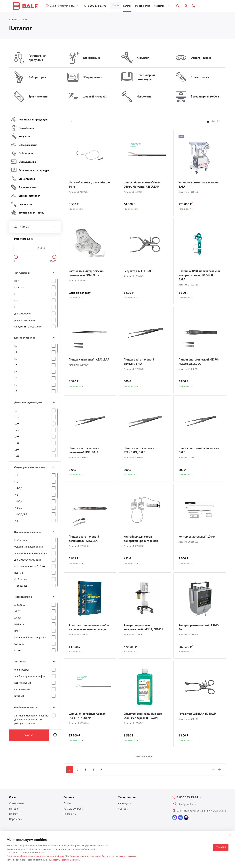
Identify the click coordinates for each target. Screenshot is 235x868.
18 (16, 391)
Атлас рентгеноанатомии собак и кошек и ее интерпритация (89, 627)
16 (16, 378)
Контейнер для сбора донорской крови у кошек (141, 539)
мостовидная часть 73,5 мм (30, 566)
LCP (16, 300)
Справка (69, 797)
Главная (13, 20)
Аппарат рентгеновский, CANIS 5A (199, 627)
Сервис (115, 6)
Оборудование (92, 77)
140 (17, 437)
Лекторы (123, 809)
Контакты (159, 6)
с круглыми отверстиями (28, 326)
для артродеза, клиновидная (31, 553)
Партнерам (16, 819)
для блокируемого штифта (30, 676)
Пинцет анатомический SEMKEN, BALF (139, 362)
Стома (18, 650)
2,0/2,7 (18, 508)
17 (16, 385)
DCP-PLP (19, 287)
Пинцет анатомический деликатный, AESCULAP (84, 539)
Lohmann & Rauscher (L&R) (30, 637)
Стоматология (200, 77)
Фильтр (35, 227)
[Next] (220, 770)
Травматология (39, 96)
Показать (29, 735)
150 (17, 443)
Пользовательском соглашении (63, 860)
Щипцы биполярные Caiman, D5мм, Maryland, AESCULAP (142, 184)
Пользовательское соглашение (85, 856)
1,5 (16, 482)
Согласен (221, 847)
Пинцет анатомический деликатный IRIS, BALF (84, 450)
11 (16, 352)
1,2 (16, 475)
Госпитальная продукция (37, 58)
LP (16, 307)
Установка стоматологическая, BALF (198, 184)
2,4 (16, 521)
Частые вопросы (73, 809)
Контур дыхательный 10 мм (197, 537)
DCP (17, 281)
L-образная (21, 540)
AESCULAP (20, 605)
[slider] (16, 257)
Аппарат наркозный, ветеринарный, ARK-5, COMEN (143, 627)
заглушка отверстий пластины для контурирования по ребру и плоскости (31, 719)
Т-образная (21, 586)
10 (16, 346)
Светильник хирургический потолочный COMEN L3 (86, 273)
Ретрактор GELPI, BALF (138, 271)
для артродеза (23, 313)
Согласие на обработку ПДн (55, 856)
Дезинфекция (92, 58)
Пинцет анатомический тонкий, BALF (199, 450)
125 (17, 430)
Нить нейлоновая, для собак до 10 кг (89, 184)
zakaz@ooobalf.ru (187, 804)
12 (16, 359)
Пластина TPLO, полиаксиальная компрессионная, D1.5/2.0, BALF (200, 275)
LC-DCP (18, 294)
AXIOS (18, 618)
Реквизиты (70, 814)
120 (17, 424)
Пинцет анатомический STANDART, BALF (139, 450)
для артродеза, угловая (28, 560)
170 (17, 456)
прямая (19, 573)
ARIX (17, 611)
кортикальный (23, 683)
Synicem (19, 644)
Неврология (145, 96)
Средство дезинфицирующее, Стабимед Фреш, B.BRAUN (143, 716)
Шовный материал (95, 96)
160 (17, 450)
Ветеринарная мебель (205, 96)
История (14, 809)
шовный (19, 696)
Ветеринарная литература (146, 77)
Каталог (127, 6)
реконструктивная (25, 320)
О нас (13, 797)
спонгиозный (22, 689)
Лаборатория (37, 77)
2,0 (16, 495)
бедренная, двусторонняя (29, 547)
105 (17, 417)
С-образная (21, 579)
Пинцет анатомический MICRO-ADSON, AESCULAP (199, 362)
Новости (14, 814)
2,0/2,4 (18, 501)
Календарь (124, 803)
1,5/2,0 (18, 488)
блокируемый (22, 670)
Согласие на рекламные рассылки (119, 856)
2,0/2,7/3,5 (21, 514)
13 (16, 365)
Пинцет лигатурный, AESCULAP (89, 359)
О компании (16, 803)
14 (16, 372)
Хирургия (143, 58)
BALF (17, 631)
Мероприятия (143, 6)
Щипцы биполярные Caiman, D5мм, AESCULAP (87, 716)
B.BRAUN (19, 624)
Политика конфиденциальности (23, 856)
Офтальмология (201, 58)
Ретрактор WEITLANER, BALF (197, 714)
